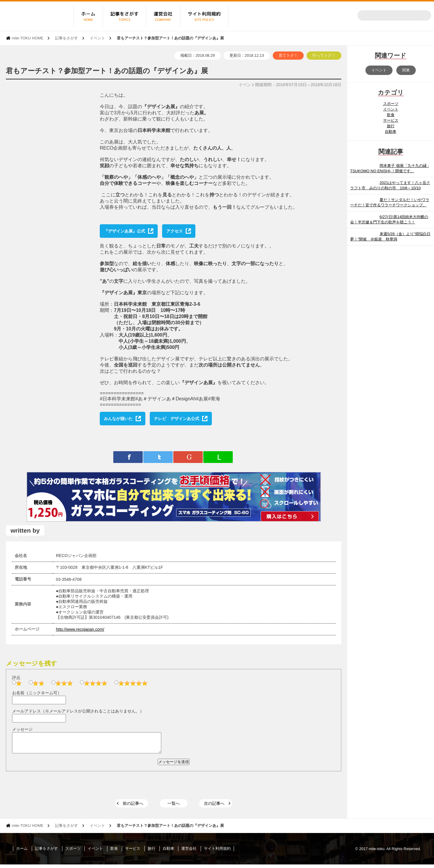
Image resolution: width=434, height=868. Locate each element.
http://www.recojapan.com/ (80, 629)
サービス (391, 120)
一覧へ (174, 807)
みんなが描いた (118, 419)
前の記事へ (133, 807)
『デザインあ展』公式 (124, 231)
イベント (97, 38)
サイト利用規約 (217, 852)
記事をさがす (66, 38)
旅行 (391, 126)
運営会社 (189, 852)
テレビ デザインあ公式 (177, 419)
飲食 (391, 115)
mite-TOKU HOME (28, 38)
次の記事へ (214, 807)
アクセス (174, 231)
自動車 (391, 132)
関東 (406, 70)
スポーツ (391, 104)
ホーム (22, 852)
